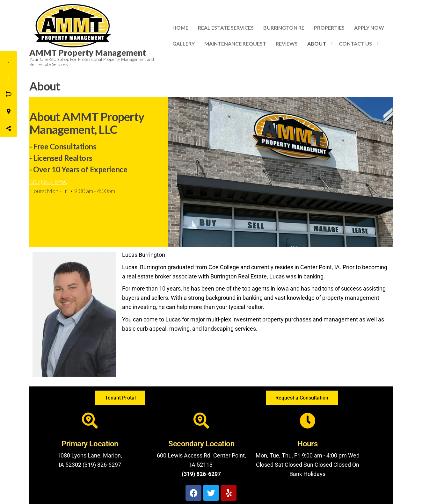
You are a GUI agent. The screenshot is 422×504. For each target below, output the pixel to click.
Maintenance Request (235, 43)
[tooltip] (9, 60)
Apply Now (369, 28)
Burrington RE (284, 28)
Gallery (184, 43)
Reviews (287, 43)
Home (180, 28)
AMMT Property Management (88, 53)
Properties (329, 28)
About (317, 43)
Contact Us (355, 43)
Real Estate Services (226, 28)
